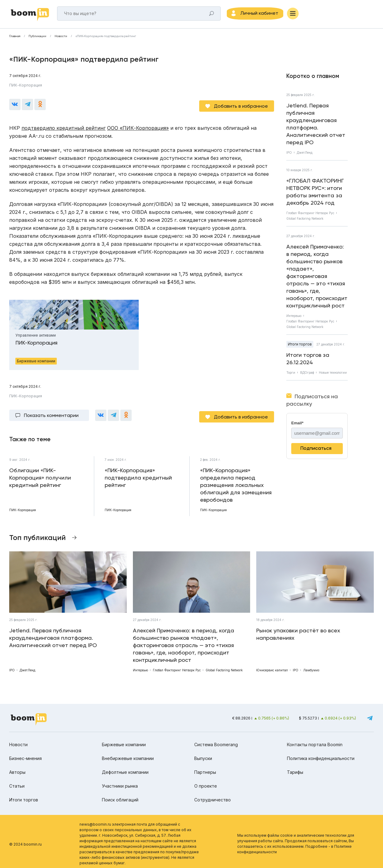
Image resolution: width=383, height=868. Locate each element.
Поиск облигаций (120, 795)
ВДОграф (307, 374)
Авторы (17, 768)
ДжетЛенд (305, 154)
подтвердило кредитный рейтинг (64, 127)
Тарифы (295, 768)
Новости (61, 38)
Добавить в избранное (241, 105)
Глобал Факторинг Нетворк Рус (310, 215)
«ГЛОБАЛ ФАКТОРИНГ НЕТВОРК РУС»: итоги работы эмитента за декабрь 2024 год (315, 193)
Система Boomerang (216, 740)
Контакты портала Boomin (315, 740)
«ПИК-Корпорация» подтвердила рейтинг (106, 38)
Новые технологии (333, 374)
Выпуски (203, 754)
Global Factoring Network (305, 220)
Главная (15, 38)
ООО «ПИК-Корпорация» (138, 127)
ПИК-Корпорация (26, 87)
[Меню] (301, 14)
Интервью (294, 318)
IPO (289, 154)
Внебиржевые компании (128, 754)
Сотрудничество (213, 795)
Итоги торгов (300, 346)
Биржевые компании (124, 740)
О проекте (206, 781)
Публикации (37, 38)
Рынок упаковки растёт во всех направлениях (298, 630)
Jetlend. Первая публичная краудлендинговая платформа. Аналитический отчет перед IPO (316, 126)
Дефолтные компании (125, 768)
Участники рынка (120, 781)
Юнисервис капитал (272, 666)
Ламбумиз (311, 666)
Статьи (17, 781)
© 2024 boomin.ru (25, 840)
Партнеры (205, 768)
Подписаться (316, 450)
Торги (291, 374)
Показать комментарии (51, 413)
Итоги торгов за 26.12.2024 (308, 360)
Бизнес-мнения (25, 754)
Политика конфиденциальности (321, 754)
